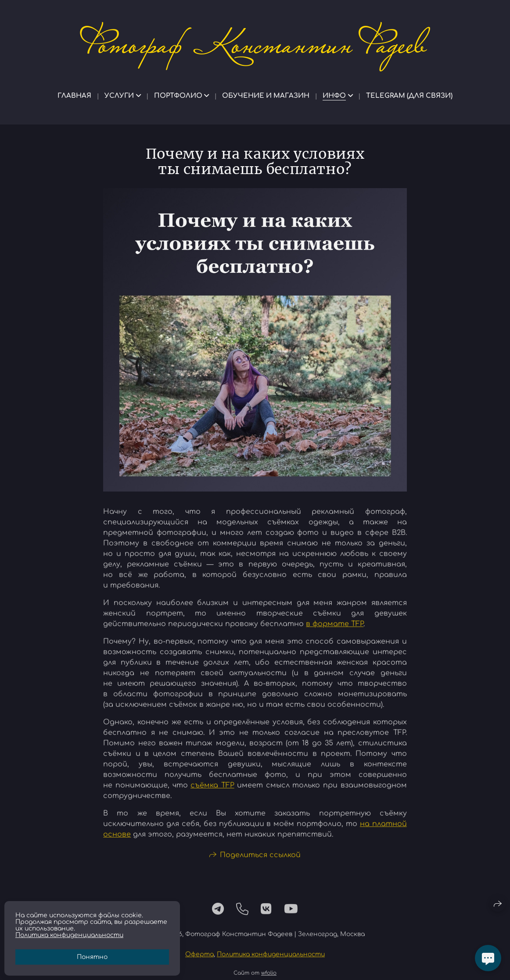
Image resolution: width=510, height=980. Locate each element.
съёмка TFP (212, 789)
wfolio (269, 976)
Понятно (92, 957)
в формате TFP (335, 627)
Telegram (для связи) (409, 96)
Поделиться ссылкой (260, 859)
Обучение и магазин (266, 96)
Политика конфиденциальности (271, 958)
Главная (74, 96)
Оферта (199, 958)
